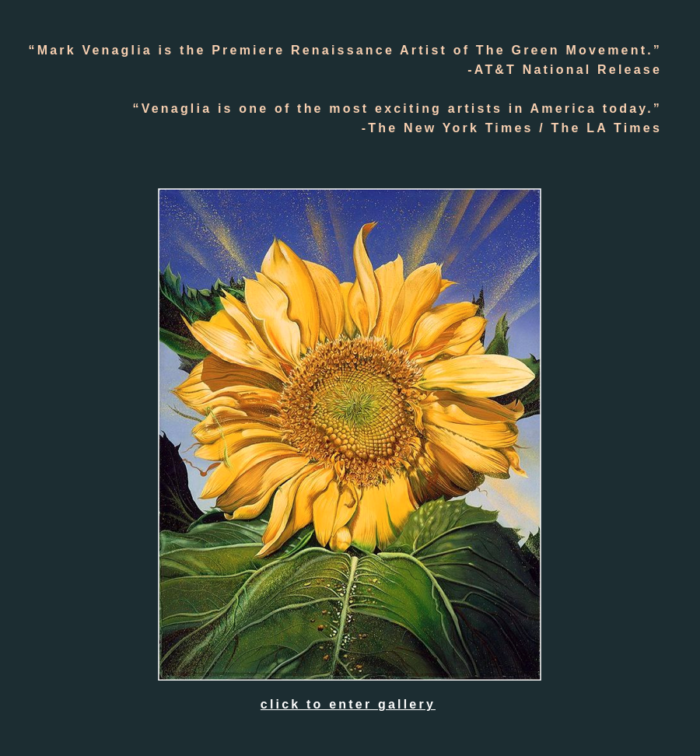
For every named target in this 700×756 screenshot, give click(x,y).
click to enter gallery (348, 704)
